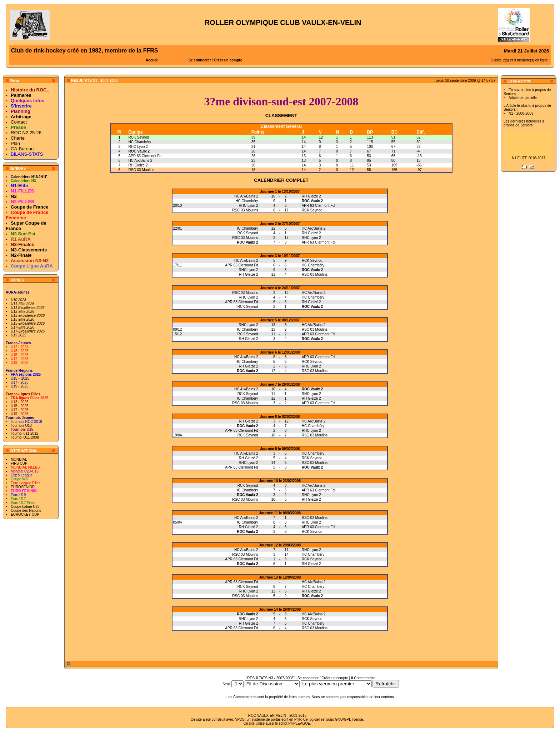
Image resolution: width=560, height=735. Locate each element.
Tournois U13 (21, 426)
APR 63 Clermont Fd (145, 156)
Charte (18, 138)
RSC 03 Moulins (141, 170)
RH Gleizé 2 (138, 165)
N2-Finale (21, 255)
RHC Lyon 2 (138, 147)
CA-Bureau (22, 149)
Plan (15, 143)
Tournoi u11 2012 (24, 433)
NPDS (240, 719)
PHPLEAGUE (299, 723)
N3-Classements (29, 250)
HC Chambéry (140, 142)
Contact (19, 122)
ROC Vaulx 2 (139, 151)
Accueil (152, 60)
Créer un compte (228, 60)
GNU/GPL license (349, 719)
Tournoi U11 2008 (25, 437)
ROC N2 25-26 (26, 133)
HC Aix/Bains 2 (141, 161)
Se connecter (200, 60)
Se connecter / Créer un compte (323, 678)
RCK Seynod (139, 137)
